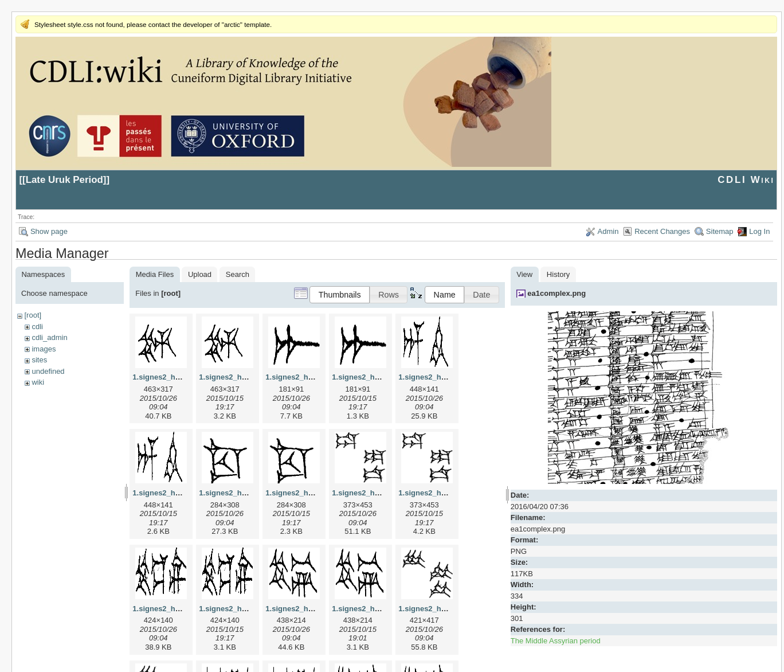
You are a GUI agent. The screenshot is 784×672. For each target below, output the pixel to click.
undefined (48, 371)
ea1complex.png (556, 293)
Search (238, 274)
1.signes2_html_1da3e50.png (450, 493)
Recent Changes (662, 231)
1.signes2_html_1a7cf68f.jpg (316, 377)
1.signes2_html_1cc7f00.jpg (248, 493)
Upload (200, 274)
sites (39, 360)
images (44, 349)
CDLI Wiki (746, 180)
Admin (608, 231)
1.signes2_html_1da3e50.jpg (382, 493)
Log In (759, 231)
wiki (38, 382)
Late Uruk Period (64, 180)
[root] (33, 315)
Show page (49, 231)
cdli (37, 327)
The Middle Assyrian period (556, 641)
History (558, 274)
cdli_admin (49, 337)
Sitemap (720, 231)
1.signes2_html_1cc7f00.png (316, 493)
